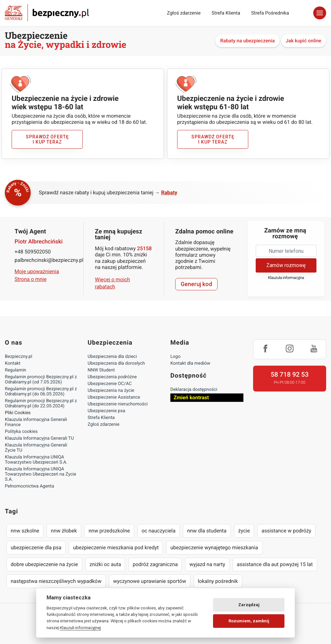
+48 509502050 (33, 252)
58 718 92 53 (289, 374)
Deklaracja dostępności (194, 390)
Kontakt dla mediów (190, 363)
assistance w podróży (286, 531)
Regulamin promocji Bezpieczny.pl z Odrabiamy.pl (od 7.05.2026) (41, 380)
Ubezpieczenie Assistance (114, 397)
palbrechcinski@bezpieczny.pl (45, 260)
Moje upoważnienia (37, 271)
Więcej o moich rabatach (113, 283)
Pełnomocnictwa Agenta (29, 486)
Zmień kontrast (191, 397)
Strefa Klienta (226, 13)
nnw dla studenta (207, 531)
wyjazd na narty (207, 564)
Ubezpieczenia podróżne (112, 377)
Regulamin (16, 370)
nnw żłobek (64, 531)
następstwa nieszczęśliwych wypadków (56, 581)
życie (244, 531)
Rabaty (169, 193)
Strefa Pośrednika (270, 13)
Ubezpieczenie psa (106, 411)
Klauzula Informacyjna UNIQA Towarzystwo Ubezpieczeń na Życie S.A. (41, 474)
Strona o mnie (31, 279)
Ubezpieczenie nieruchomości (118, 404)
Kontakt (13, 363)
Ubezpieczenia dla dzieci (112, 357)
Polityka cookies (21, 432)
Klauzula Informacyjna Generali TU (39, 438)
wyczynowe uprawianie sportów (150, 581)
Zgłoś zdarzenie (184, 13)
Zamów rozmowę (286, 265)
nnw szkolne (25, 531)
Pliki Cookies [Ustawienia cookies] (18, 413)
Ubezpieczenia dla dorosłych (116, 363)
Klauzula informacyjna (286, 278)
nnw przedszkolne (109, 531)
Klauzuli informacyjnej (80, 628)
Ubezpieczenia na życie (111, 391)
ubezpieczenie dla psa (36, 547)
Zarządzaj (249, 605)
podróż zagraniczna (155, 564)
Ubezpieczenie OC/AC (110, 384)
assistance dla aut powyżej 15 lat (275, 564)
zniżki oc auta (105, 564)
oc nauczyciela (159, 531)
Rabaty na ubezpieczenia (247, 41)
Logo (175, 357)
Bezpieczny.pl (19, 357)
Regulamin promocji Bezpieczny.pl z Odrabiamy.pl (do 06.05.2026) (41, 392)
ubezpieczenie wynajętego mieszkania (214, 547)
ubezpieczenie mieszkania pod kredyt (116, 547)
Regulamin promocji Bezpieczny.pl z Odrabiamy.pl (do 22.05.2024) (41, 403)
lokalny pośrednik (218, 581)
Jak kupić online (304, 41)
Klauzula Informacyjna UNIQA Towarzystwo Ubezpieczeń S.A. (36, 460)
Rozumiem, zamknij (249, 621)
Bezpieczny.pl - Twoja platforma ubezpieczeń (47, 13)
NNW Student (101, 370)
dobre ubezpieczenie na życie (44, 564)
